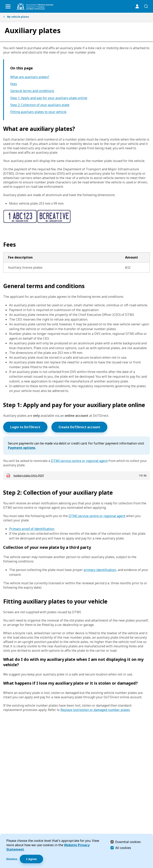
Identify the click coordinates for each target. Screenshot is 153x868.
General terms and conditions (32, 91)
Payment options (22, 448)
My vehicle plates (16, 17)
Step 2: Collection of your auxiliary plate (40, 105)
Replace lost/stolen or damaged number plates (95, 710)
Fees (14, 84)
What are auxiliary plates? (30, 77)
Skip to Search (1, 1)
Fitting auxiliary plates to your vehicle (38, 112)
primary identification (100, 570)
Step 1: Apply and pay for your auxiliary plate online (49, 98)
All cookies (123, 848)
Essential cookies (128, 842)
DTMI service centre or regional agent (79, 461)
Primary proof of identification (32, 529)
